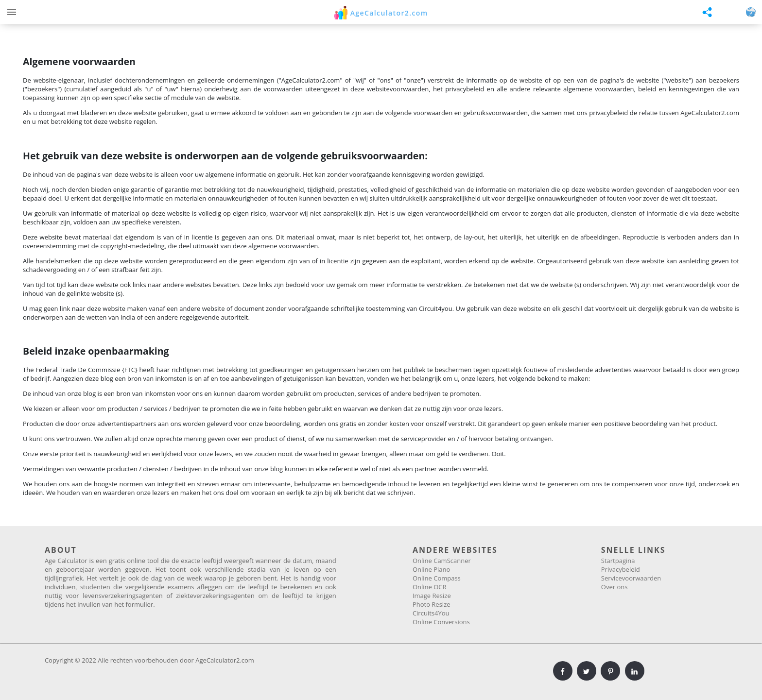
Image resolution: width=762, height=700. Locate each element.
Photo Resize (432, 604)
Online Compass (437, 578)
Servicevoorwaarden (631, 578)
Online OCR (430, 587)
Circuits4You (431, 613)
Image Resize (432, 596)
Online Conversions (441, 622)
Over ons (615, 587)
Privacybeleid (621, 569)
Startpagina (618, 561)
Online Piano (431, 569)
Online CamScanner (442, 561)
